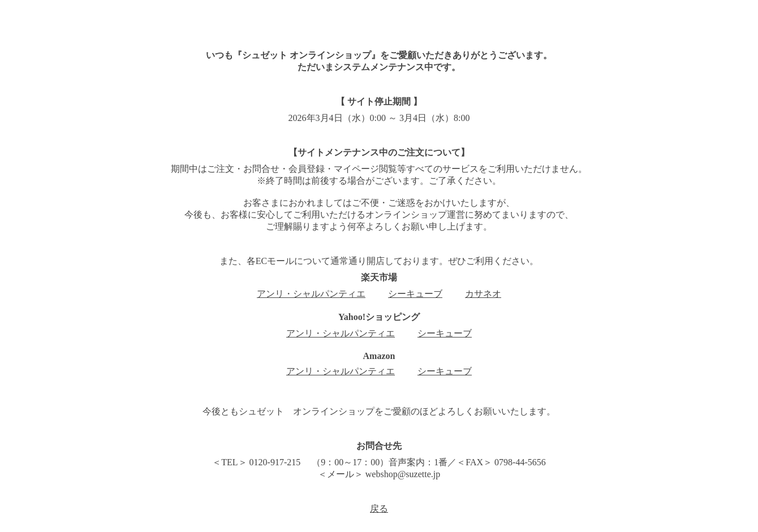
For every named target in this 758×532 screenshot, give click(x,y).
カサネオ (483, 294)
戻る (379, 509)
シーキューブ (415, 294)
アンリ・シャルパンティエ (311, 294)
